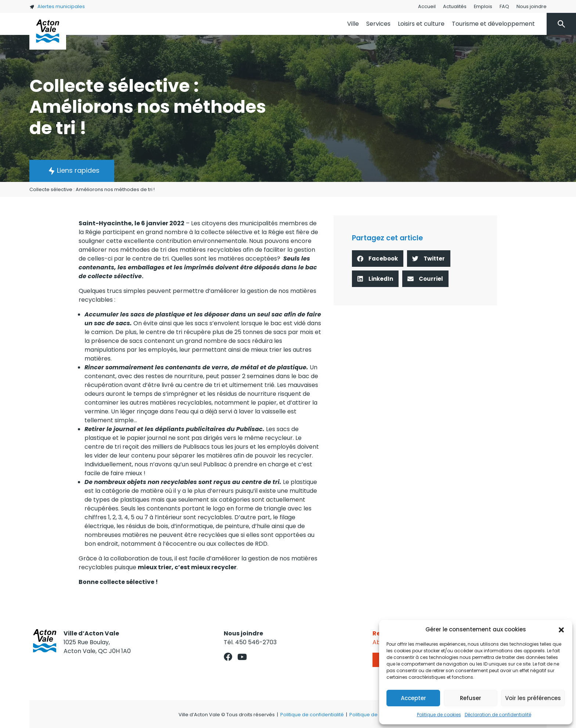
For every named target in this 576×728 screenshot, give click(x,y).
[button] (561, 630)
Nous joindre (532, 6)
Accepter (413, 698)
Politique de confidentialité (312, 715)
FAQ (504, 6)
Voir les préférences (533, 698)
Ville (353, 24)
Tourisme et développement (493, 24)
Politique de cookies (439, 715)
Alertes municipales (57, 6)
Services (378, 24)
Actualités (455, 6)
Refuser (471, 698)
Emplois (483, 6)
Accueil (427, 6)
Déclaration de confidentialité (498, 715)
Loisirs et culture (421, 24)
